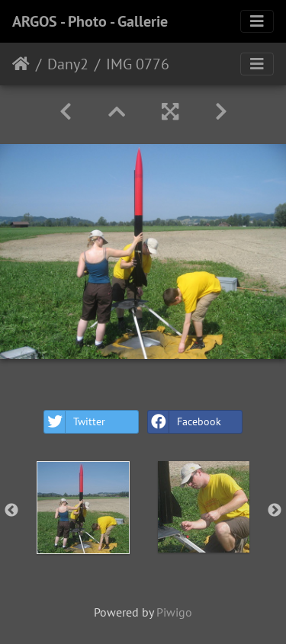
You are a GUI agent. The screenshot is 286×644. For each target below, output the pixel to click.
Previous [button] (11, 511)
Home (21, 64)
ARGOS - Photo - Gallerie (90, 21)
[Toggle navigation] (257, 21)
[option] (83, 508)
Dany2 (68, 64)
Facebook (185, 422)
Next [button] (275, 511)
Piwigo (174, 612)
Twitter (75, 422)
